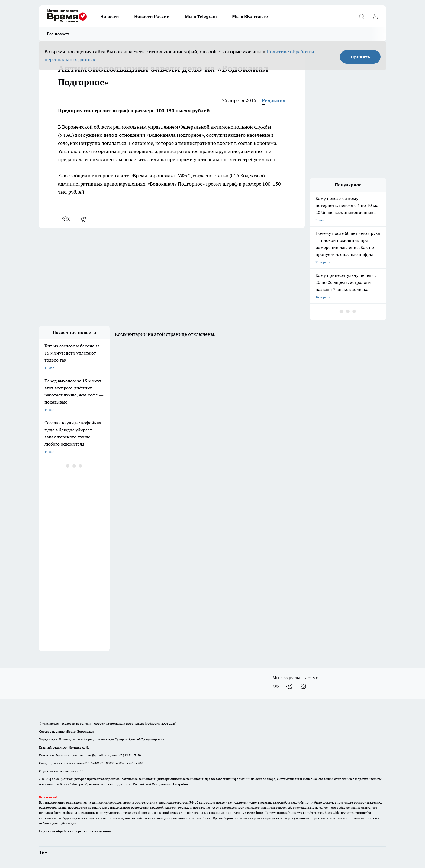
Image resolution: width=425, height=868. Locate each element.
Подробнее (182, 784)
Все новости (59, 34)
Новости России (152, 16)
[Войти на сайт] (375, 16)
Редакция (274, 100)
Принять (360, 57)
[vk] (66, 219)
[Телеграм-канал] (290, 687)
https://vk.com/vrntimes (306, 813)
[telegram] (85, 219)
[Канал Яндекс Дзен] (303, 687)
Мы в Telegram (201, 16)
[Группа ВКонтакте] (276, 687)
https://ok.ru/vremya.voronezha (348, 813)
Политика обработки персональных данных (75, 831)
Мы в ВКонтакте (250, 16)
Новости (110, 16)
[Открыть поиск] (362, 16)
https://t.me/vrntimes (271, 813)
